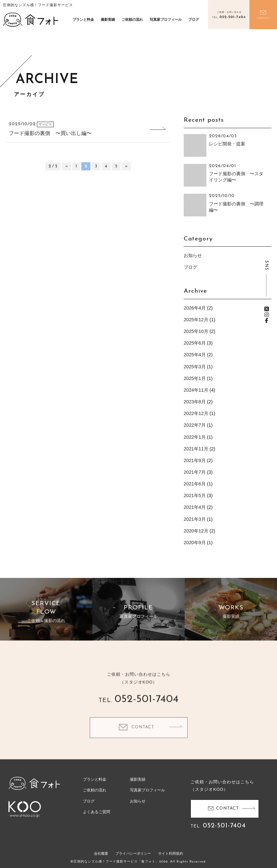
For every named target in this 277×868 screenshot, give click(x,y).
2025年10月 (196, 331)
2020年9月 (195, 543)
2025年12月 (196, 320)
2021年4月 (195, 507)
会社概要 (101, 853)
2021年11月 (196, 449)
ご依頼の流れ (132, 19)
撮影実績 (108, 19)
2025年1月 (195, 378)
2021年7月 (195, 472)
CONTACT (143, 738)
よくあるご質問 (97, 812)
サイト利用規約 (171, 853)
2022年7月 (195, 425)
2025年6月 (195, 343)
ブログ (194, 19)
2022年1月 (195, 437)
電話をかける (229, 15)
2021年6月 (195, 484)
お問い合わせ (263, 15)
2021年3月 (195, 519)
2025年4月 (195, 355)
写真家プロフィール (166, 19)
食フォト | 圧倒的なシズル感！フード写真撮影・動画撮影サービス (31, 19)
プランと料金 (83, 19)
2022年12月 (196, 413)
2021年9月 (195, 460)
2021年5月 (195, 495)
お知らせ (193, 255)
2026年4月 (195, 308)
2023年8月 (195, 402)
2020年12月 (196, 531)
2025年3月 (195, 367)
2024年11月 (196, 390)
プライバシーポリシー (133, 853)
